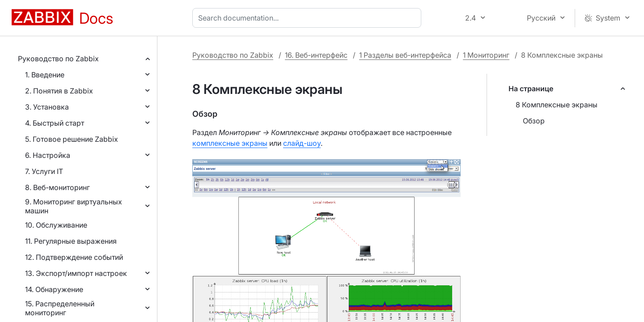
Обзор (534, 121)
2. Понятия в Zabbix (59, 91)
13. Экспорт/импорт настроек (76, 273)
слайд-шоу (302, 143)
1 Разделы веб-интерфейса (405, 55)
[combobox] (309, 18)
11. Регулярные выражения (71, 241)
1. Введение (45, 75)
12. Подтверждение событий (74, 257)
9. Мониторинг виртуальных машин (74, 206)
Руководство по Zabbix (58, 59)
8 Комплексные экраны (557, 105)
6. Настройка (48, 155)
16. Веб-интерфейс (316, 55)
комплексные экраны (230, 143)
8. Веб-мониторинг (57, 187)
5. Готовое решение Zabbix (72, 139)
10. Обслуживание (56, 225)
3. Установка (47, 107)
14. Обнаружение (54, 289)
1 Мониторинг (486, 55)
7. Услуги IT (44, 171)
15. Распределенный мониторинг (60, 308)
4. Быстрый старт (55, 123)
